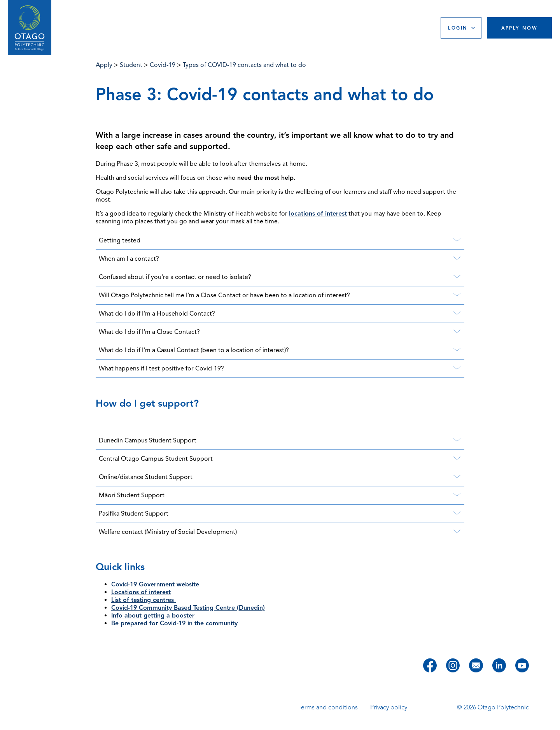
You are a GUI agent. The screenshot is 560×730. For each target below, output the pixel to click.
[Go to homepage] (30, 28)
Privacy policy (389, 707)
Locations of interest (141, 592)
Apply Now (520, 28)
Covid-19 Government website (155, 584)
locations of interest (318, 214)
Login (458, 28)
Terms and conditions (328, 707)
